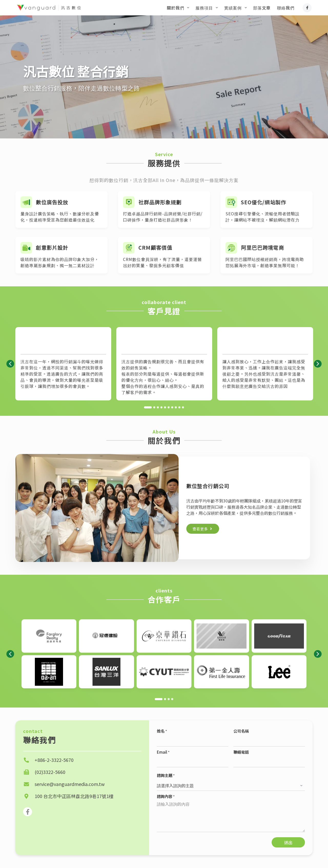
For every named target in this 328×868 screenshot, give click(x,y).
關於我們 (179, 8)
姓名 (162, 731)
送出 (288, 842)
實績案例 (236, 8)
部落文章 (262, 8)
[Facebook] (307, 8)
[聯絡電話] (269, 762)
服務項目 (208, 8)
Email (163, 752)
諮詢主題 (166, 775)
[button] (10, 364)
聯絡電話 (241, 752)
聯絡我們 (286, 8)
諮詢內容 (166, 796)
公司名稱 (241, 731)
